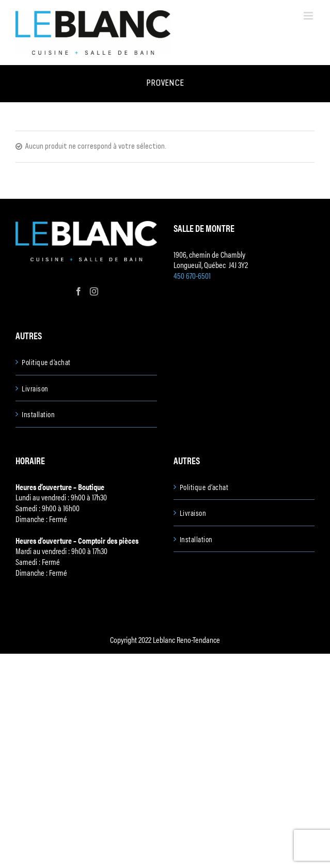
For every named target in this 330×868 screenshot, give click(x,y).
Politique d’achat (46, 362)
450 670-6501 (192, 275)
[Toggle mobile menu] (309, 16)
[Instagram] (94, 291)
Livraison (35, 388)
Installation (38, 414)
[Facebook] (78, 291)
